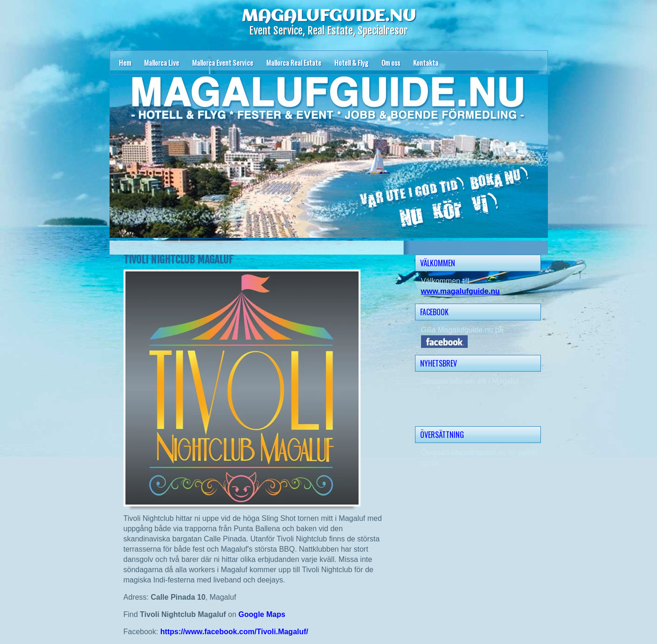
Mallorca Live (162, 62)
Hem (125, 62)
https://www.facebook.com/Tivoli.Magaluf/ (234, 632)
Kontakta (426, 62)
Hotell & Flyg (351, 62)
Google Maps (262, 614)
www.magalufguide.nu (460, 291)
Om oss (391, 62)
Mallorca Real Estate (294, 62)
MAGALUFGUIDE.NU (329, 16)
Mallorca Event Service (223, 62)
